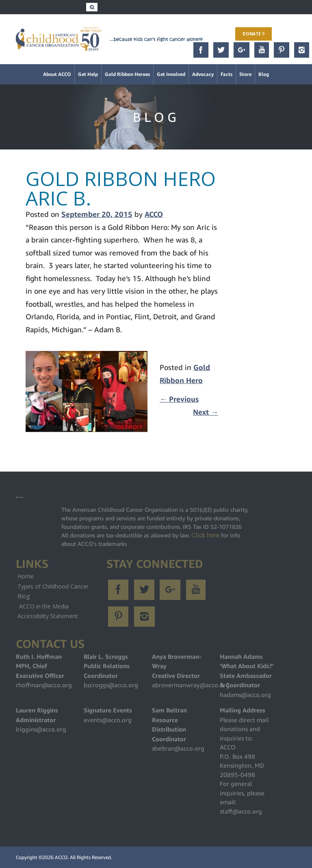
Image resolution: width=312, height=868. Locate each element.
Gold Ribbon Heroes (127, 74)
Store (245, 74)
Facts (226, 74)
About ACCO (57, 74)
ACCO (154, 214)
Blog (264, 74)
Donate (254, 34)
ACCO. (62, 857)
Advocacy (203, 74)
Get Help (88, 74)
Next (206, 412)
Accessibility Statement (48, 616)
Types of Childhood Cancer (53, 586)
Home (26, 576)
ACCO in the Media (44, 606)
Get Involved (171, 74)
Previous (179, 399)
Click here (205, 535)
